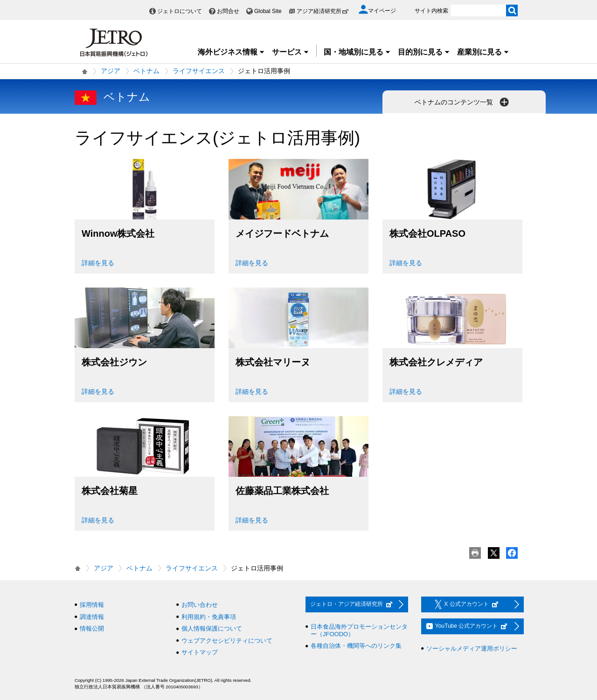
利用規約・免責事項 (209, 617)
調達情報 (92, 617)
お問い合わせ (200, 605)
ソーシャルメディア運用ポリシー (472, 649)
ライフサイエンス (199, 71)
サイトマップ (200, 652)
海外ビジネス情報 (231, 52)
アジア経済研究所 (323, 11)
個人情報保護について (212, 628)
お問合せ (228, 11)
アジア (111, 71)
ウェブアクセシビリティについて (227, 641)
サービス (291, 52)
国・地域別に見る (357, 52)
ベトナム (146, 71)
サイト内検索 (431, 11)
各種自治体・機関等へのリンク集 (356, 646)
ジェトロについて (180, 11)
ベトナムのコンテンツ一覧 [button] (463, 102)
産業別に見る (483, 52)
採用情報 (92, 605)
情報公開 (92, 628)
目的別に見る (424, 52)
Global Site (268, 11)
